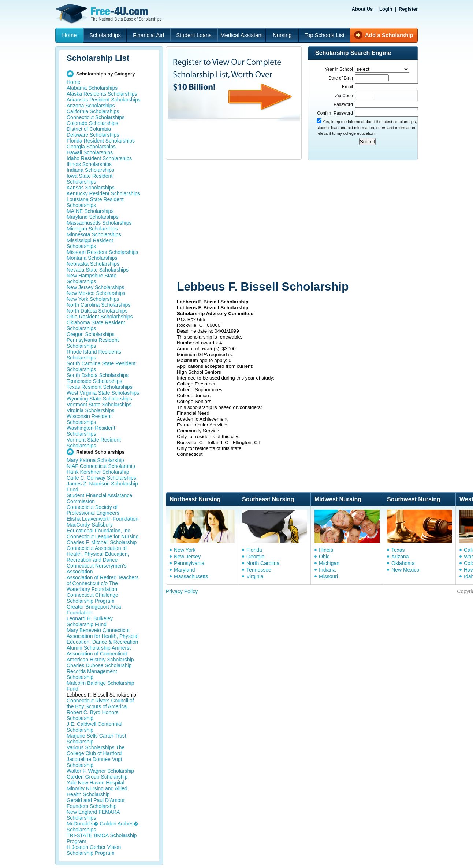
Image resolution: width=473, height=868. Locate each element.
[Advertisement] (254, 221)
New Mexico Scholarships (96, 293)
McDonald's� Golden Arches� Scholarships (103, 827)
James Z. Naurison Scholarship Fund (102, 487)
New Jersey (187, 557)
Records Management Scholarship (92, 674)
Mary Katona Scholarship (95, 460)
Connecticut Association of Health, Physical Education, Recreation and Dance (98, 554)
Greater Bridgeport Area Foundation (94, 610)
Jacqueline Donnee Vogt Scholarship (94, 762)
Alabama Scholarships (92, 88)
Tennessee (259, 570)
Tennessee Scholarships (94, 381)
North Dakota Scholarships (97, 311)
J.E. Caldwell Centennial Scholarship (94, 727)
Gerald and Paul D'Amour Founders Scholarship (96, 803)
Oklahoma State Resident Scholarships (96, 325)
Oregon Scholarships (91, 334)
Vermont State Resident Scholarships (94, 443)
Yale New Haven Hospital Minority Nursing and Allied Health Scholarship (97, 788)
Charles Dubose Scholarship (99, 665)
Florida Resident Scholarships (101, 141)
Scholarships (105, 35)
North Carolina (263, 563)
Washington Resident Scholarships (91, 431)
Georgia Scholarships (91, 147)
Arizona (400, 557)
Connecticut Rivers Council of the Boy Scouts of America (100, 703)
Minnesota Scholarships (94, 234)
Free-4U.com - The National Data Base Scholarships (109, 14)
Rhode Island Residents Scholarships (94, 355)
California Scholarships (93, 111)
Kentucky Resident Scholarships (103, 193)
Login (386, 9)
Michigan (329, 563)
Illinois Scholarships (89, 164)
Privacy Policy (182, 591)
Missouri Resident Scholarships (102, 252)
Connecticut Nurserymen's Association (97, 569)
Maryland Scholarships (93, 217)
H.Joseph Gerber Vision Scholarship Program (94, 850)
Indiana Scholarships (90, 170)
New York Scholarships (93, 299)
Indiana (327, 570)
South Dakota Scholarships (98, 375)
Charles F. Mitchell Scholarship (102, 542)
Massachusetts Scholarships (99, 223)
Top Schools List (324, 35)
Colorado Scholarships (92, 123)
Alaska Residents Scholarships (102, 94)
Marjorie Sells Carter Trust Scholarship (96, 739)
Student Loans (194, 35)
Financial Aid (148, 35)
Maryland (185, 570)
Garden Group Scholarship (97, 777)
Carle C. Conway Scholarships (101, 478)
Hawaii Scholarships (90, 152)
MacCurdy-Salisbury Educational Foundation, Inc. (99, 528)
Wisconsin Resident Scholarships (89, 419)
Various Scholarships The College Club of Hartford (96, 750)
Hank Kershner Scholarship (98, 472)
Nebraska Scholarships (93, 264)
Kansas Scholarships (91, 188)
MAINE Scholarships (90, 211)
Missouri (328, 576)
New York (185, 550)
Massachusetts (191, 576)
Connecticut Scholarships (96, 117)
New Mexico (405, 570)
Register (408, 9)
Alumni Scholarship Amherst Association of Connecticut (99, 651)
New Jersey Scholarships (95, 287)
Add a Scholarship (389, 35)
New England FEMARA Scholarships (93, 815)
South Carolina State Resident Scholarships (101, 366)
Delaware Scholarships (93, 135)
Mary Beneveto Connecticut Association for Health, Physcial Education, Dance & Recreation (103, 636)
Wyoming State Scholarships (99, 399)
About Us (362, 9)
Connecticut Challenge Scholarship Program (92, 598)
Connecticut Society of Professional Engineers (93, 510)
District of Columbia (89, 129)
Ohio (324, 557)
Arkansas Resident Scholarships (104, 100)
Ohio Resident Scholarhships (100, 317)
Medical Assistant (242, 35)
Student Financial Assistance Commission (99, 498)
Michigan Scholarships (92, 229)
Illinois (326, 550)
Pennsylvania (189, 563)
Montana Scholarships (92, 258)
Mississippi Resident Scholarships (90, 243)
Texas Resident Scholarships (100, 387)
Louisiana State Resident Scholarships (95, 202)
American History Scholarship (100, 660)
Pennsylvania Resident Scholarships (93, 343)
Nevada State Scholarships (98, 270)
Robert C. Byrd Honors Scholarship (93, 715)
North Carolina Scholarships (98, 305)
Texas (398, 550)
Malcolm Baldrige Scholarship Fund (100, 686)
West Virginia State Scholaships (103, 393)
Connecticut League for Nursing (103, 536)
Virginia (255, 576)
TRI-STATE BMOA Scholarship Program (102, 838)
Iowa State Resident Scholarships (90, 179)
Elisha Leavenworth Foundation (103, 519)
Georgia (256, 557)
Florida (254, 550)
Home (69, 35)
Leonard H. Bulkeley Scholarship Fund (90, 621)
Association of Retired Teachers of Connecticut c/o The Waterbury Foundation (103, 583)
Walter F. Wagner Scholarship (100, 771)
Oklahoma (403, 563)
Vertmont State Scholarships (99, 405)
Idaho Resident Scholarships (99, 158)
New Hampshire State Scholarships (92, 278)
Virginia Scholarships (90, 410)
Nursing (282, 35)
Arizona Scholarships (91, 106)
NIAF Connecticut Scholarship (101, 466)
